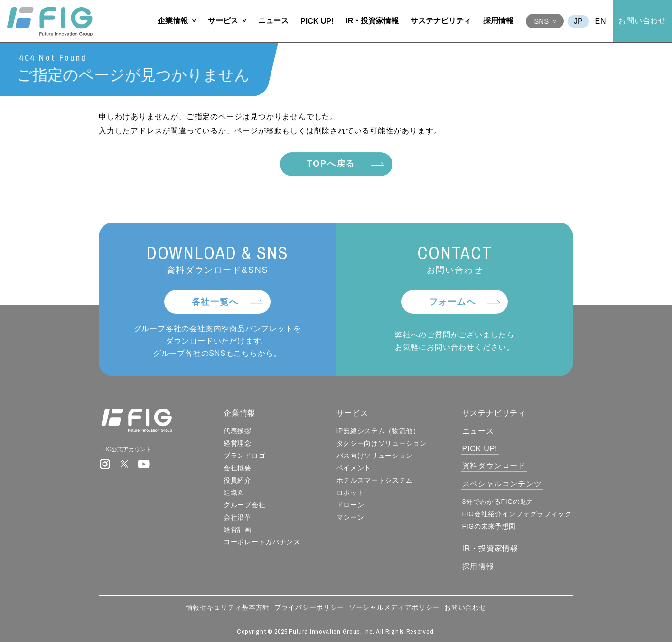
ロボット (350, 493)
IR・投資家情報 (372, 21)
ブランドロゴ (244, 456)
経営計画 (238, 530)
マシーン (350, 517)
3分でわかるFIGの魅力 (498, 502)
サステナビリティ (441, 21)
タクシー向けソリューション (382, 443)
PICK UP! (317, 21)
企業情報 (173, 21)
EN (601, 21)
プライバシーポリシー (309, 607)
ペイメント (354, 468)
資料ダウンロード (494, 466)
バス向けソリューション (375, 456)
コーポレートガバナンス (262, 542)
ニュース (273, 21)
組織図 (234, 493)
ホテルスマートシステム (375, 480)
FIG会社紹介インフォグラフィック (517, 514)
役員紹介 (238, 480)
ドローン (350, 505)
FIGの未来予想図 (489, 526)
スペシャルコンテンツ (502, 484)
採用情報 (498, 21)
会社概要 (238, 468)
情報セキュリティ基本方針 (228, 607)
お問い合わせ (642, 21)
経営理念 (238, 443)
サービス (223, 21)
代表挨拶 (238, 431)
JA (578, 21)
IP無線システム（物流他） (378, 431)
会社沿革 (238, 517)
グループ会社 (244, 505)
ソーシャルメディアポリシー (394, 607)
